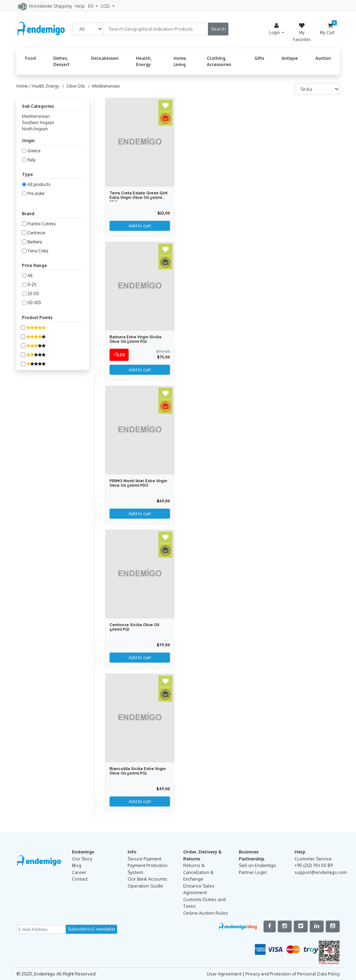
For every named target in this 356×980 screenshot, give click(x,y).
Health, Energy (144, 61)
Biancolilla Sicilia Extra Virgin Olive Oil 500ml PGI (138, 771)
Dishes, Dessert (61, 61)
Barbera (35, 242)
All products (39, 184)
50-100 (34, 303)
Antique (290, 58)
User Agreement (224, 974)
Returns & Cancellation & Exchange (199, 872)
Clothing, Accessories (219, 61)
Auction (323, 58)
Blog (77, 865)
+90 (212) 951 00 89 (314, 865)
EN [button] (91, 6)
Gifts (259, 58)
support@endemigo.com (321, 872)
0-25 (32, 285)
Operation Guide (145, 886)
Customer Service (313, 859)
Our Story (82, 859)
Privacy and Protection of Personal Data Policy (293, 974)
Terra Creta (38, 251)
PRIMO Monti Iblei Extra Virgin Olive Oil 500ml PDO (138, 483)
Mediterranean (36, 116)
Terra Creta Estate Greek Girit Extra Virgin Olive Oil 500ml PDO (139, 198)
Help (80, 6)
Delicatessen (105, 58)
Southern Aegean (38, 123)
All (30, 276)
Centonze (36, 233)
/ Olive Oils (72, 86)
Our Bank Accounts (147, 879)
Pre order (36, 193)
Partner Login (253, 872)
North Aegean (35, 129)
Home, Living (180, 61)
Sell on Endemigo (257, 865)
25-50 (33, 294)
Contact (80, 879)
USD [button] (106, 6)
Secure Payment (144, 859)
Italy (31, 160)
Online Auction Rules (206, 913)
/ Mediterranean (103, 86)
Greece (34, 151)
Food (30, 58)
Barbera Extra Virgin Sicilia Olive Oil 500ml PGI (135, 339)
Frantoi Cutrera (42, 224)
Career (79, 872)
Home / (24, 86)
